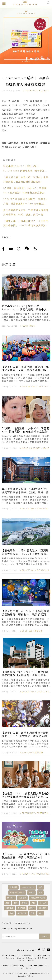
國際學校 (10, 908)
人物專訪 (22, 898)
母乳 (33, 913)
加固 (41, 887)
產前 (15, 903)
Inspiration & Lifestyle (38, 90)
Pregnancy (28, 813)
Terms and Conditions (37, 966)
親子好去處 (22, 913)
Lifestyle (27, 631)
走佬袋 (31, 893)
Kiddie (31, 960)
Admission (43, 509)
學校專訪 (43, 908)
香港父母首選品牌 (38, 898)
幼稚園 (24, 903)
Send (45, 936)
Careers (5, 966)
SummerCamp (28, 887)
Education (29, 326)
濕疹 (11, 913)
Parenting (28, 874)
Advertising (26, 968)
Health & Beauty (31, 448)
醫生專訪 (11, 898)
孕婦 (33, 903)
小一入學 (43, 903)
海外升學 (21, 908)
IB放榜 (32, 908)
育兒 (40, 893)
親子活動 (39, 631)
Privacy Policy (18, 966)
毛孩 (41, 913)
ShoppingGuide (17, 893)
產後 (7, 903)
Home (5, 955)
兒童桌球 (13, 887)
